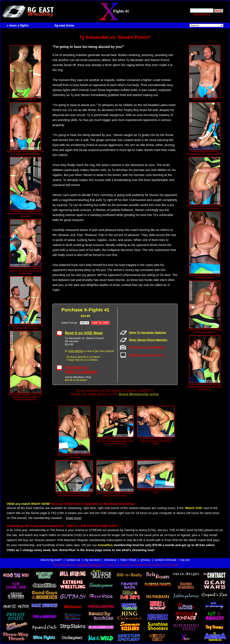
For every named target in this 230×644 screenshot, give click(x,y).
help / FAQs (128, 560)
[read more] (74, 518)
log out (185, 560)
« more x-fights (18, 25)
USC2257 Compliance (90, 565)
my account (92, 560)
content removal (165, 560)
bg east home (64, 25)
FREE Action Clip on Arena (147, 355)
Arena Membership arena (138, 394)
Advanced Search (202, 14)
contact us (73, 560)
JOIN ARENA (76, 351)
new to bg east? (51, 560)
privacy (145, 560)
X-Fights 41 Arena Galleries (147, 347)
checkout (110, 560)
